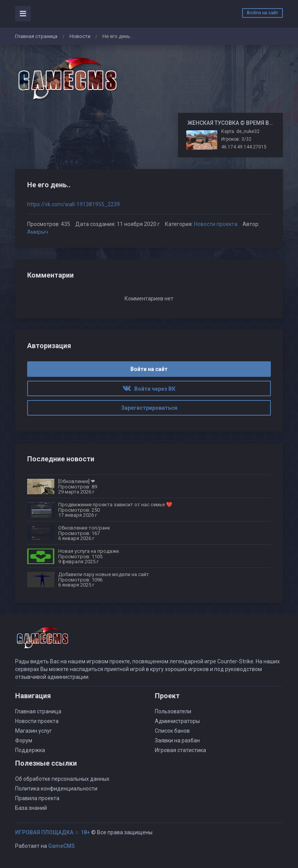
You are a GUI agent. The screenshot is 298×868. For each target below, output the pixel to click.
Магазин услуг (34, 731)
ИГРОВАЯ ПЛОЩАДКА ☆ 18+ (53, 832)
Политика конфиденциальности (56, 789)
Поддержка (30, 750)
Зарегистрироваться (149, 408)
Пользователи (173, 711)
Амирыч (38, 232)
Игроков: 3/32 (236, 139)
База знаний (31, 808)
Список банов (172, 731)
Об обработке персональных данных (62, 779)
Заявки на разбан (177, 740)
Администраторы (177, 721)
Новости (80, 36)
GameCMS (62, 846)
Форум (24, 740)
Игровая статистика (180, 750)
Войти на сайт (262, 13)
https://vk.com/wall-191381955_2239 (74, 204)
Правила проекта (37, 798)
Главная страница (36, 36)
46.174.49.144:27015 (244, 147)
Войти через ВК (149, 389)
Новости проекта (216, 224)
